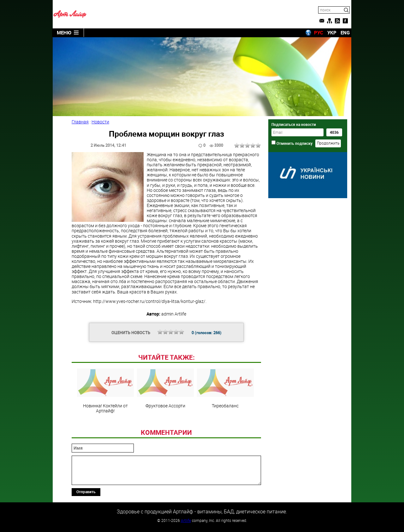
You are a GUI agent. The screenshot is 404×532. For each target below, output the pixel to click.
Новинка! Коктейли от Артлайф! (105, 391)
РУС (319, 33)
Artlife (186, 520)
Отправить (86, 492)
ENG (345, 33)
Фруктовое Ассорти (165, 388)
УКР (332, 33)
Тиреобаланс (225, 388)
